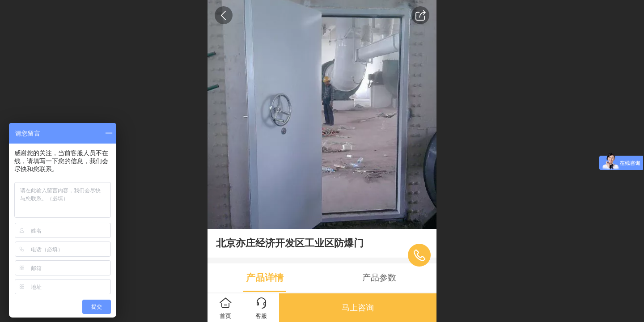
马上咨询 (358, 308)
